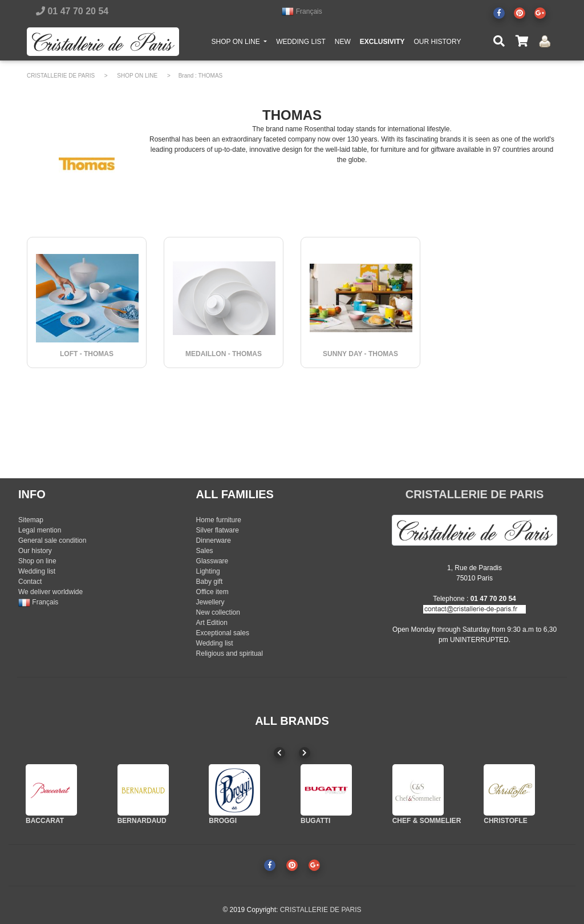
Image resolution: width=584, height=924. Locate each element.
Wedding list (37, 571)
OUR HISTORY (437, 44)
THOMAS (211, 76)
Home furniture (219, 520)
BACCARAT (45, 821)
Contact (30, 582)
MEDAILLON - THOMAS (224, 354)
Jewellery (210, 602)
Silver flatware (218, 530)
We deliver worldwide (50, 592)
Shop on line (37, 561)
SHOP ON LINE (242, 43)
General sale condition (52, 540)
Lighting (208, 571)
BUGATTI (315, 821)
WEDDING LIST (301, 44)
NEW (343, 44)
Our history (35, 551)
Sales (205, 551)
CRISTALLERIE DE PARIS (61, 76)
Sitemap (31, 520)
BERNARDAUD (142, 821)
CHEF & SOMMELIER (427, 821)
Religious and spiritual (230, 653)
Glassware (212, 561)
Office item (212, 592)
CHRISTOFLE (505, 821)
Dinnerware (214, 540)
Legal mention (40, 530)
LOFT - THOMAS (87, 354)
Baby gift (210, 582)
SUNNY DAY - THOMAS (360, 354)
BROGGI (223, 821)
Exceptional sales (223, 633)
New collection (218, 612)
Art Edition (212, 623)
